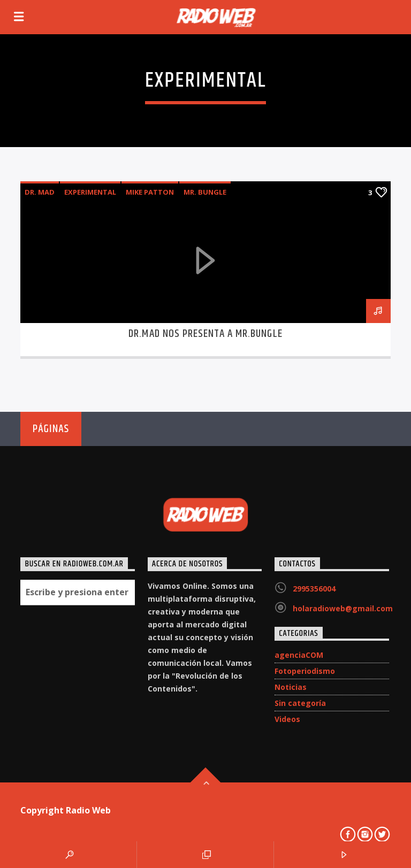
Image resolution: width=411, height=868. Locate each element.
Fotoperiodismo (305, 671)
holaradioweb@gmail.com (343, 608)
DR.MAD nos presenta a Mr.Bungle (205, 334)
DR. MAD (40, 192)
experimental (90, 192)
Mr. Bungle (205, 192)
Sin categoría (300, 703)
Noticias (291, 687)
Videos (287, 719)
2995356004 (314, 589)
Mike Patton (150, 192)
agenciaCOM (299, 655)
